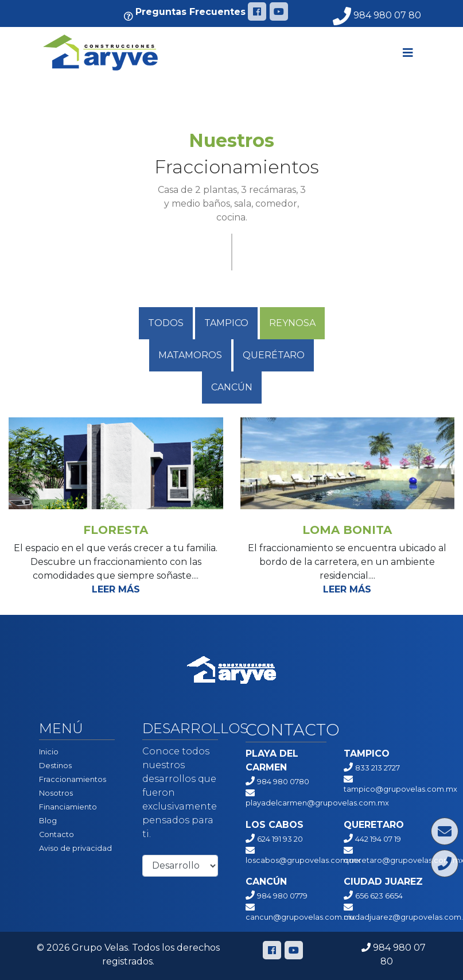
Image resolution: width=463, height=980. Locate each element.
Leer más (116, 589)
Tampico (226, 323)
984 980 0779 (282, 896)
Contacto (57, 834)
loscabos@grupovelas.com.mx (303, 860)
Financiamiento (68, 807)
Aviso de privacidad (75, 848)
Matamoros (190, 355)
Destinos (55, 766)
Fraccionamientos (73, 779)
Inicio (49, 752)
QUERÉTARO (274, 355)
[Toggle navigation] (408, 53)
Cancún (232, 387)
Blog (48, 821)
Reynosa (292, 323)
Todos (166, 323)
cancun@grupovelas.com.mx (300, 917)
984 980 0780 (283, 782)
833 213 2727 (378, 768)
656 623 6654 (379, 896)
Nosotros (56, 793)
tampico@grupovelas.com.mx (400, 789)
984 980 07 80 (377, 15)
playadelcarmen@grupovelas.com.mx (317, 803)
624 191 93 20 (280, 839)
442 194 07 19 (378, 839)
